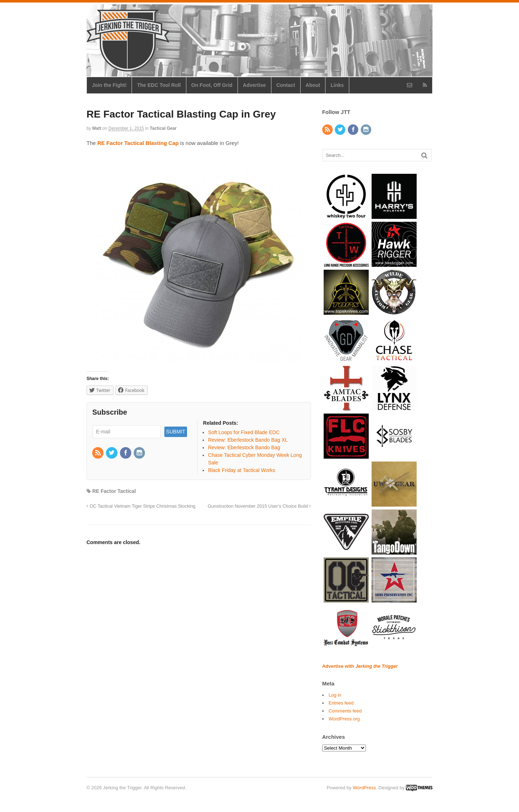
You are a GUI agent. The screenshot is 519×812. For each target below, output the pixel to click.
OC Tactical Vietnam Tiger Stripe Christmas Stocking (141, 506)
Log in (335, 695)
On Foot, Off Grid (212, 85)
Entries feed (341, 703)
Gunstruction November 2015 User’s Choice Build (259, 506)
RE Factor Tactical (114, 491)
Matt (97, 128)
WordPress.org (344, 719)
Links (337, 85)
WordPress (364, 788)
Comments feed (345, 711)
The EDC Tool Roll (159, 85)
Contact (286, 85)
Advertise (254, 85)
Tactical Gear (163, 128)
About (313, 85)
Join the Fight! (109, 85)
